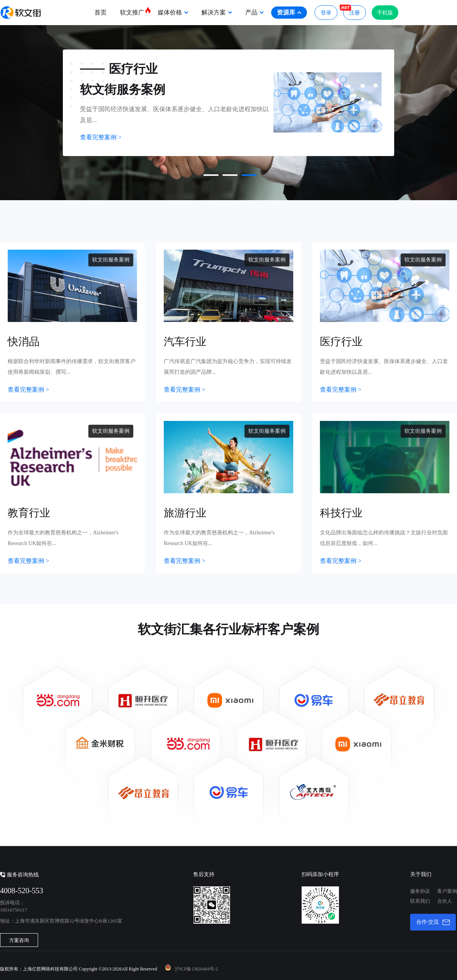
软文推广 (135, 11)
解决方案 (217, 12)
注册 (352, 10)
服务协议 (420, 891)
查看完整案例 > (101, 137)
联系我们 (420, 901)
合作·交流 (433, 922)
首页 (101, 12)
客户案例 (447, 891)
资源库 (289, 12)
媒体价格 (173, 12)
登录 (326, 13)
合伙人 (445, 901)
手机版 (385, 13)
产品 (254, 12)
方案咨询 (19, 940)
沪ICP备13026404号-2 (196, 969)
